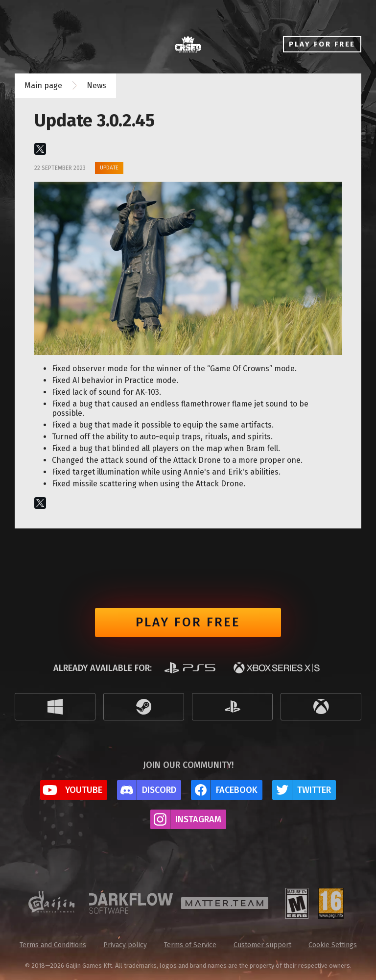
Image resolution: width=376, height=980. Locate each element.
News (96, 85)
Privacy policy (125, 945)
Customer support (262, 945)
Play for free (188, 622)
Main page (43, 85)
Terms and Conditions (53, 945)
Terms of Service (190, 945)
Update (109, 167)
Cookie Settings (333, 945)
